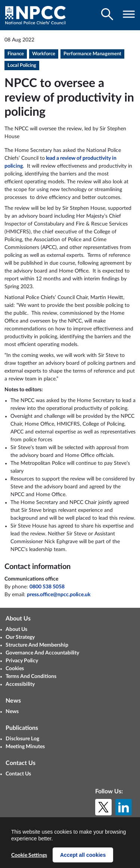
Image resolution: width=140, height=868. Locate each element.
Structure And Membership (37, 645)
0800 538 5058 (47, 587)
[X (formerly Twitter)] (103, 807)
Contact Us (18, 774)
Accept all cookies (83, 855)
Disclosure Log (22, 739)
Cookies (15, 669)
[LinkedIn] (124, 807)
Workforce (44, 54)
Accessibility (20, 684)
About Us (16, 629)
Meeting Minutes (25, 747)
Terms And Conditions (31, 676)
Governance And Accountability (42, 653)
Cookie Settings (29, 855)
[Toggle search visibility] (107, 14)
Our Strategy (20, 637)
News (12, 712)
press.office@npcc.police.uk (59, 595)
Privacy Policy (22, 661)
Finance (16, 54)
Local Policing (22, 66)
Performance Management (92, 54)
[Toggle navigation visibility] (129, 14)
